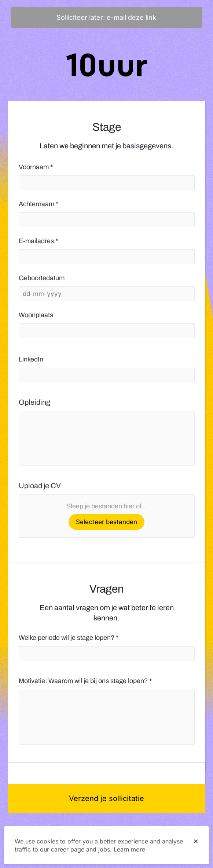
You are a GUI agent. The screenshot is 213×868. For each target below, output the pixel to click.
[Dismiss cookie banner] (196, 842)
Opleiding (34, 402)
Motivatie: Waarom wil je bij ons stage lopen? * (85, 681)
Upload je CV (40, 486)
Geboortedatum (42, 278)
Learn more (129, 849)
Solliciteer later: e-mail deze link (106, 17)
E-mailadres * (38, 241)
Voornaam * (36, 167)
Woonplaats (36, 315)
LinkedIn (31, 359)
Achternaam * (38, 204)
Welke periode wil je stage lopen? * (69, 638)
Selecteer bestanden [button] (106, 522)
